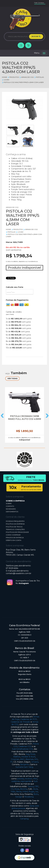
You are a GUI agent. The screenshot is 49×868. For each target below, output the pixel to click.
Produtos (13, 77)
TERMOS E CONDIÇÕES (15, 529)
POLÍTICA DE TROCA (14, 527)
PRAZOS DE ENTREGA (15, 538)
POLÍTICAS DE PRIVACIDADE (17, 532)
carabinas (15, 781)
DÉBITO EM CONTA (14, 540)
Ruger (31, 792)
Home (5, 77)
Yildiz (13, 792)
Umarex (35, 762)
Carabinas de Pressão (21, 722)
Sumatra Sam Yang (24, 767)
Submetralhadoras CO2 (22, 749)
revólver (28, 779)
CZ (12, 789)
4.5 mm (6, 80)
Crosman (15, 759)
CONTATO (10, 506)
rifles (35, 779)
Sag (28, 754)
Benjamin (25, 764)
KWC (22, 759)
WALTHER (18, 242)
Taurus (31, 786)
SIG (36, 759)
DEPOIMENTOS (12, 512)
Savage (19, 797)
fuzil (36, 781)
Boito (36, 794)
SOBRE (9, 503)
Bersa (19, 792)
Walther (17, 757)
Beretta (24, 789)
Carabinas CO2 (25, 746)
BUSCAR (36, 37)
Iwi (37, 792)
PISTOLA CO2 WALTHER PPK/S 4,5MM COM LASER (23, 82)
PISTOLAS (39, 77)
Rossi (33, 754)
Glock (35, 789)
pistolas (21, 779)
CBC (37, 786)
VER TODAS (12, 378)
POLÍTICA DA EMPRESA (15, 524)
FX (11, 762)
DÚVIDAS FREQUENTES (15, 521)
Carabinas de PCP (29, 719)
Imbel (25, 792)
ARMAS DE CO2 (26, 77)
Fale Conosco (39, 3)
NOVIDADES (11, 509)
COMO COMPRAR (13, 535)
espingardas (26, 781)
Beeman (30, 759)
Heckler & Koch (28, 757)
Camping (24, 819)
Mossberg (29, 797)
